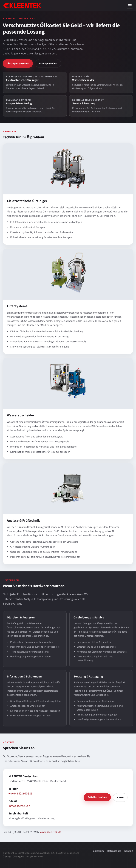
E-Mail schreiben (97, 797)
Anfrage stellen (48, 63)
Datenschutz (114, 851)
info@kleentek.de (19, 806)
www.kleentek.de (51, 832)
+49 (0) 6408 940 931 (20, 794)
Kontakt (129, 851)
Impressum (98, 851)
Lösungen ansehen (18, 63)
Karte (120, 797)
